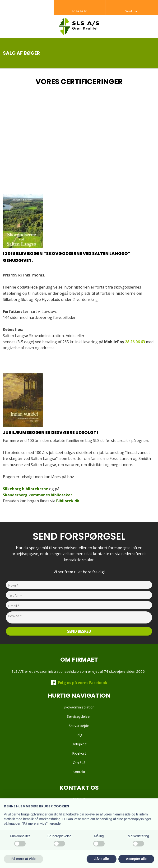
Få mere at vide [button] (23, 859)
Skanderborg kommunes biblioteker (37, 495)
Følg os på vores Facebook (83, 683)
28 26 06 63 (135, 342)
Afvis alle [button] (101, 859)
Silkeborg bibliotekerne (26, 489)
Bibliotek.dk (68, 501)
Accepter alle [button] (136, 859)
